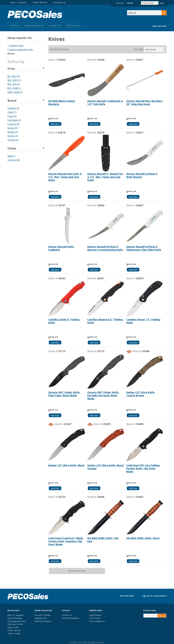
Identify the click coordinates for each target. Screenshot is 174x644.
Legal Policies (95, 615)
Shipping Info (41, 618)
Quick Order (13, 627)
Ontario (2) (13, 140)
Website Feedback (70, 618)
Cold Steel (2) (14, 120)
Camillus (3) (13, 108)
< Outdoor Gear (15, 46)
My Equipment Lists (17, 621)
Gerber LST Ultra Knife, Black (66, 465)
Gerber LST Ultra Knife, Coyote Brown (141, 394)
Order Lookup (14, 633)
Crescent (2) (14, 124)
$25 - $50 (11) (14, 80)
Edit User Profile (15, 624)
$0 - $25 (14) (14, 76)
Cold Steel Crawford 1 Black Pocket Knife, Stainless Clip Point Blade (66, 541)
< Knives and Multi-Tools (20, 50)
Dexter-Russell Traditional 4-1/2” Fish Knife (105, 102)
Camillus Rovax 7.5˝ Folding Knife (143, 321)
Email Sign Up (59, 2)
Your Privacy (95, 618)
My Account (73, 25)
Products (15, 25)
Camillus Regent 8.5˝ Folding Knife (105, 321)
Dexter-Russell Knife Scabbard (61, 248)
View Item (55, 124)
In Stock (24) (14, 160)
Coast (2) (12, 116)
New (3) (11, 156)
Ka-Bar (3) (13, 136)
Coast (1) (12, 112)
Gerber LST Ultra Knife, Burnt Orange (106, 467)
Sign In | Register (18, 2)
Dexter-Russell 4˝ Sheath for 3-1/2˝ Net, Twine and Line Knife (105, 177)
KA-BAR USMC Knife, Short (143, 538)
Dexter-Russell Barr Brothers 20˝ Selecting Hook (144, 102)
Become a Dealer (43, 615)
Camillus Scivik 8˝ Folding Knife (64, 321)
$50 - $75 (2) (14, 84)
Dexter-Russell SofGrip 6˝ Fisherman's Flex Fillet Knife (144, 248)
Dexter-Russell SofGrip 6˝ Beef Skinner (142, 175)
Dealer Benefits (40, 2)
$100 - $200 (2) (15, 92)
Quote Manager (15, 618)
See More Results (77, 571)
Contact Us (55, 25)
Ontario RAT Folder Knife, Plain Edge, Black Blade (64, 394)
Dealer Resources (34, 25)
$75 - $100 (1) (14, 88)
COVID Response (97, 621)
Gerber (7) (13, 132)
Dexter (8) (13, 128)
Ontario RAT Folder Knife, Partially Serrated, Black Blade (103, 395)
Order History (14, 630)
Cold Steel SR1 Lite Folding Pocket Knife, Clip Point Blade (143, 468)
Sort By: (139, 49)
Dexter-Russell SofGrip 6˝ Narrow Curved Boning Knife (105, 248)
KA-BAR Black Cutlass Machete (62, 102)
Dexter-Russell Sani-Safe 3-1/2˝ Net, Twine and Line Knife (65, 177)
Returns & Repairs (43, 621)
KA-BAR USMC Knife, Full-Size (103, 540)
